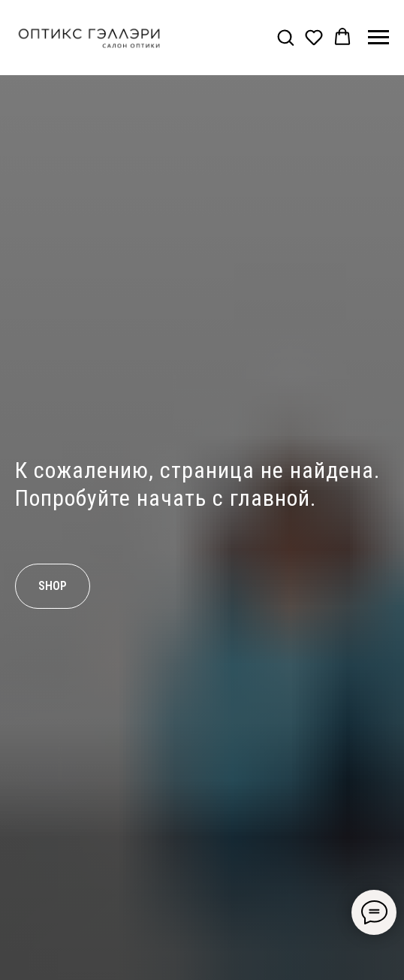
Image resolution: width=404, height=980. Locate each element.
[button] (285, 37)
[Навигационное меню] (378, 38)
